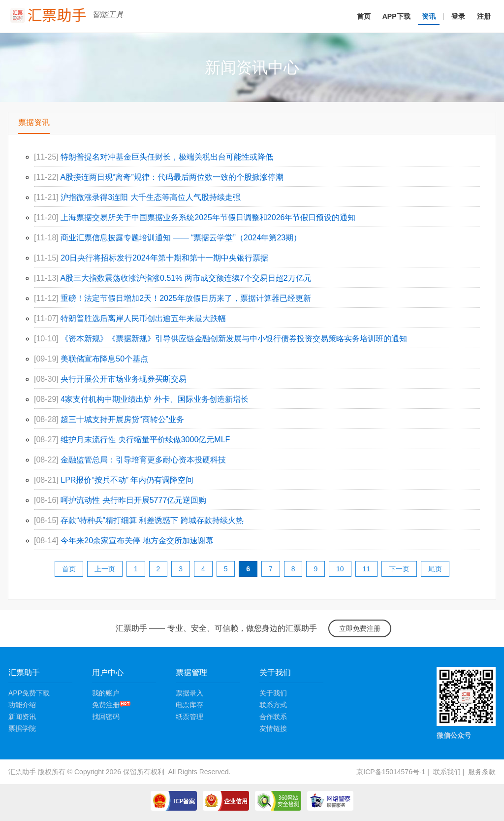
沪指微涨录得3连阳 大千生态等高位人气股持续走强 (150, 197)
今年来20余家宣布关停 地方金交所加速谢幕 (137, 541)
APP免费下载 (29, 693)
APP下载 (396, 16)
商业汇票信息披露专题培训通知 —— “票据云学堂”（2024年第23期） (181, 238)
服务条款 (482, 772)
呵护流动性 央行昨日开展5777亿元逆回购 (133, 500)
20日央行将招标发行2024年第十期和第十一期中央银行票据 (164, 258)
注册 (484, 16)
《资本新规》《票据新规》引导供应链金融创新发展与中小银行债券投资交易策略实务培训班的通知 (234, 339)
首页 (364, 16)
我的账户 (106, 693)
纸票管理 (189, 717)
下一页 (399, 569)
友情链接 (273, 728)
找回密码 (106, 717)
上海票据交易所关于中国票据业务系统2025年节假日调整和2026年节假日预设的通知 (208, 217)
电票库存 (189, 705)
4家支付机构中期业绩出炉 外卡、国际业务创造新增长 (154, 399)
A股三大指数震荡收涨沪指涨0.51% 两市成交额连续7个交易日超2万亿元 (186, 278)
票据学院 (22, 728)
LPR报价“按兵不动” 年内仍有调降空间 (127, 480)
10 (340, 569)
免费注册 (111, 705)
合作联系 (273, 717)
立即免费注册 (360, 628)
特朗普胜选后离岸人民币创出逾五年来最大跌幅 (143, 318)
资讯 (429, 16)
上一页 (105, 569)
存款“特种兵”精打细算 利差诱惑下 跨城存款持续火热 (152, 520)
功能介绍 (22, 705)
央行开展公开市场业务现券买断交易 (124, 379)
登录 (458, 16)
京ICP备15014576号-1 (391, 772)
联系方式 (273, 705)
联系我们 (447, 772)
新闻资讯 (22, 717)
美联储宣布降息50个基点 (104, 359)
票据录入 (189, 693)
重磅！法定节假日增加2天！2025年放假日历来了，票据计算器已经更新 (186, 298)
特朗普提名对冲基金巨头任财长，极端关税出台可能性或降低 (167, 157)
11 (367, 569)
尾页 (435, 569)
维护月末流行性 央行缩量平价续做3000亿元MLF (145, 440)
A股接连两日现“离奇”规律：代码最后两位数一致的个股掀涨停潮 (172, 177)
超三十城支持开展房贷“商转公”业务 (122, 419)
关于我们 (273, 693)
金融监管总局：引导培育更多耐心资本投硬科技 (143, 460)
